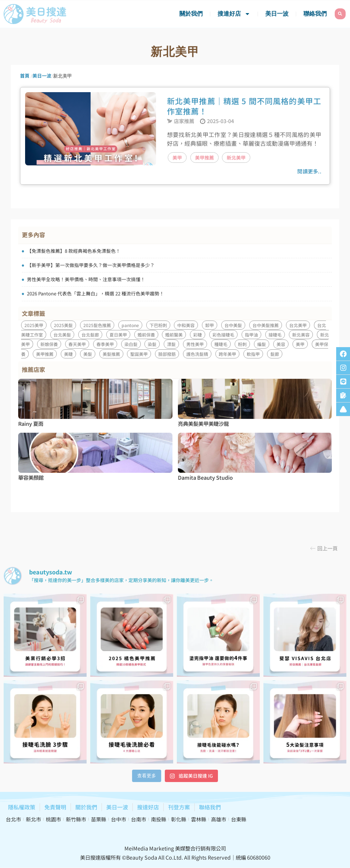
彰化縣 (179, 819)
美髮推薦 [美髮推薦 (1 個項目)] (111, 354)
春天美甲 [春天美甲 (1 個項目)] (77, 344)
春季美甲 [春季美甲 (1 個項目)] (105, 344)
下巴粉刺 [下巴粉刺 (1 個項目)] (158, 325)
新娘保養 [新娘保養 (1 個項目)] (49, 344)
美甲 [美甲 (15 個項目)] (300, 344)
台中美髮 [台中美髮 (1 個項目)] (233, 325)
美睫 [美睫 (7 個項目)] (68, 354)
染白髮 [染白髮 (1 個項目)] (131, 344)
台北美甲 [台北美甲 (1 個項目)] (298, 325)
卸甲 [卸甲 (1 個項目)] (210, 325)
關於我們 (191, 14)
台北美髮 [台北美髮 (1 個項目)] (62, 335)
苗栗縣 (99, 819)
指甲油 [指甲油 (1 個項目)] (251, 335)
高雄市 (219, 819)
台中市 (119, 819)
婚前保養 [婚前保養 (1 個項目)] (146, 335)
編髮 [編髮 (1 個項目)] (262, 344)
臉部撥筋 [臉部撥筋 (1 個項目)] (167, 354)
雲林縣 (199, 819)
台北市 (13, 819)
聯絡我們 (315, 14)
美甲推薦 (204, 158)
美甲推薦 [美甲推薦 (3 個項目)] (45, 354)
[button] (324, 548)
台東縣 (239, 819)
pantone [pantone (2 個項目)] (130, 325)
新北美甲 (236, 158)
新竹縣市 (76, 819)
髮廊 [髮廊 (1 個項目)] (275, 354)
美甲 (177, 158)
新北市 (33, 819)
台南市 (139, 819)
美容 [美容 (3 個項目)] (281, 344)
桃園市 (53, 819)
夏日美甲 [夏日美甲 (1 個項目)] (118, 335)
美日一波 (277, 14)
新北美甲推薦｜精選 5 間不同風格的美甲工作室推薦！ (244, 106)
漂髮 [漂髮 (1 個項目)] (171, 344)
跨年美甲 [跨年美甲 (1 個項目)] (227, 354)
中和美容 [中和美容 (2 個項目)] (186, 325)
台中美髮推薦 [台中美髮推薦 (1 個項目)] (266, 325)
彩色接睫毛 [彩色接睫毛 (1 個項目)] (223, 335)
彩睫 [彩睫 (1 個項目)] (198, 335)
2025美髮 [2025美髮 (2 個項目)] (63, 325)
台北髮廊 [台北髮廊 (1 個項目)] (90, 335)
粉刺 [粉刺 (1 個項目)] (242, 344)
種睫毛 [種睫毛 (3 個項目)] (221, 344)
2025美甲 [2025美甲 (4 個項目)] (34, 325)
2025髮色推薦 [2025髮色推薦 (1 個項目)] (97, 325)
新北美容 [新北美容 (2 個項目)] (301, 335)
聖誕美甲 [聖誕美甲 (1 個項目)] (139, 354)
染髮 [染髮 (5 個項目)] (152, 344)
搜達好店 (234, 14)
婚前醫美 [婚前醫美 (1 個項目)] (174, 335)
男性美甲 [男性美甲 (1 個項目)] (195, 344)
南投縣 (159, 819)
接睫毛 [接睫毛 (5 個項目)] (275, 335)
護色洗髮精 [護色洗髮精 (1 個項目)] (197, 354)
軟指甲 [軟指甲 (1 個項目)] (253, 354)
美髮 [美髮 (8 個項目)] (88, 354)
